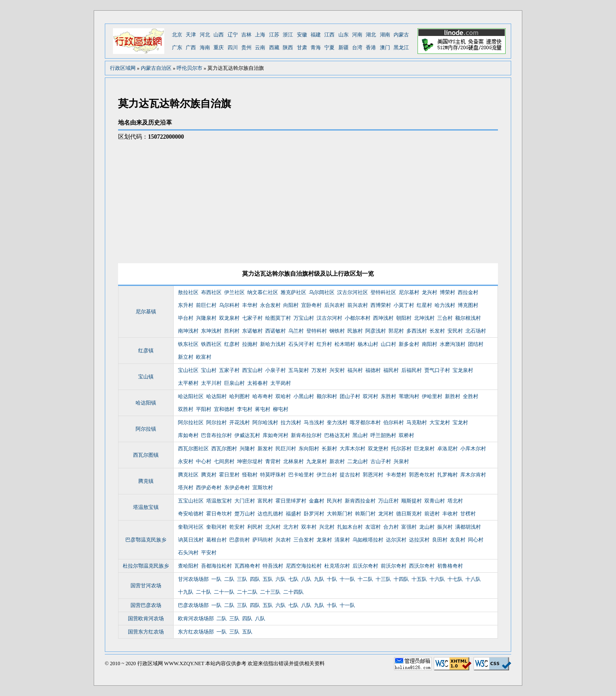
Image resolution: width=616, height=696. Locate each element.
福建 (316, 35)
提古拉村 (350, 475)
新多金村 (409, 344)
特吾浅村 (273, 566)
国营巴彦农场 (146, 605)
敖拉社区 (188, 292)
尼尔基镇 (146, 312)
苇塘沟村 (409, 396)
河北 (205, 35)
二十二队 (247, 592)
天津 (191, 35)
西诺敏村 (275, 331)
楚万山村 (245, 514)
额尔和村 (327, 396)
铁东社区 (188, 344)
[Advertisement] (426, 195)
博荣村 (447, 292)
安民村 (455, 331)
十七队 (455, 579)
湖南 (385, 35)
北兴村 (273, 527)
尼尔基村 (409, 292)
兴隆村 (247, 449)
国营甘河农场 (146, 586)
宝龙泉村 (463, 370)
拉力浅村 (291, 422)
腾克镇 (146, 481)
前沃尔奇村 (394, 566)
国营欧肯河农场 (146, 619)
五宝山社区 (191, 501)
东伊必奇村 (237, 488)
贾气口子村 (437, 370)
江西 (329, 35)
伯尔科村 (394, 422)
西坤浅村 (383, 318)
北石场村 (476, 331)
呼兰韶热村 (383, 435)
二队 (229, 579)
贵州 (246, 48)
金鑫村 (317, 501)
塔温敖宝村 (219, 501)
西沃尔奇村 (422, 566)
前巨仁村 (206, 305)
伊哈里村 (432, 396)
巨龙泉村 (424, 449)
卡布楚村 (396, 475)
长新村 (329, 449)
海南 (205, 48)
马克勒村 (417, 422)
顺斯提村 (412, 501)
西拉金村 (468, 292)
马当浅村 (314, 422)
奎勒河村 (216, 527)
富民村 (265, 501)
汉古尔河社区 (352, 292)
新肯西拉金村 (360, 501)
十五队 (419, 579)
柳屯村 (281, 409)
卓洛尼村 (447, 449)
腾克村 (209, 475)
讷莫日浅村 (191, 540)
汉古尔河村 (329, 318)
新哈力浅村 (273, 344)
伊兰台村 (327, 475)
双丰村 (309, 527)
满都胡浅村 (468, 527)
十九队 (186, 592)
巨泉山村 (234, 383)
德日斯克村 (409, 514)
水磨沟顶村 (453, 344)
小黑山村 (304, 396)
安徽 (302, 35)
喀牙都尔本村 (365, 422)
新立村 (186, 357)
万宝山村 (304, 318)
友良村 (458, 540)
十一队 (347, 579)
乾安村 (237, 527)
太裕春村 (258, 383)
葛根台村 (216, 540)
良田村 (440, 540)
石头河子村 (301, 344)
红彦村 (232, 344)
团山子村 (350, 396)
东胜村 (388, 396)
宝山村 (209, 370)
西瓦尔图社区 (193, 449)
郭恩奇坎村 (422, 475)
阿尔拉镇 (146, 429)
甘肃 (302, 48)
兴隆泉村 (206, 318)
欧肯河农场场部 (196, 619)
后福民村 (412, 370)
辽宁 (233, 35)
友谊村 (373, 527)
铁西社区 (211, 344)
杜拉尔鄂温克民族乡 (146, 566)
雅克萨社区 (293, 292)
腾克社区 (188, 475)
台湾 (357, 48)
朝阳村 (404, 318)
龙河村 (386, 514)
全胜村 (471, 396)
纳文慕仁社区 (263, 292)
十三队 (383, 579)
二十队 (204, 592)
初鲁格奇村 (450, 566)
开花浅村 (240, 422)
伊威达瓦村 (247, 435)
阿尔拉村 (216, 422)
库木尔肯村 (473, 475)
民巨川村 (286, 449)
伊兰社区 (234, 292)
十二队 (365, 579)
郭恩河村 (373, 475)
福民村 (391, 370)
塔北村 (455, 501)
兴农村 (283, 540)
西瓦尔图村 (224, 449)
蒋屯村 (263, 409)
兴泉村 (401, 461)
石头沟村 (188, 553)
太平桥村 (188, 383)
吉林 (246, 35)
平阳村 (204, 409)
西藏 (274, 48)
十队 (332, 579)
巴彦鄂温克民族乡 (146, 540)
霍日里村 (229, 475)
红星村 (424, 305)
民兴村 (335, 501)
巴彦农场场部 (193, 605)
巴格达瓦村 (337, 435)
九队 (319, 579)
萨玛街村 (263, 540)
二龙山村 (358, 461)
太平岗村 (281, 383)
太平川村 (211, 383)
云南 (260, 48)
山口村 (388, 344)
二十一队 (224, 592)
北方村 (291, 527)
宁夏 (329, 48)
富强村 (409, 527)
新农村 (337, 461)
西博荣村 (381, 305)
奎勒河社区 (191, 527)
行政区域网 (123, 68)
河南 (357, 35)
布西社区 (211, 292)
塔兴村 (186, 488)
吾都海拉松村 (216, 566)
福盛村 (293, 514)
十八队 (473, 579)
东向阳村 (309, 449)
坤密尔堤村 (250, 461)
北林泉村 (293, 461)
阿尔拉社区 (191, 422)
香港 (371, 48)
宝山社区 (188, 370)
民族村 (355, 331)
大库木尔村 (352, 449)
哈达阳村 (216, 396)
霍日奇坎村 (219, 514)
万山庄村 (388, 501)
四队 (255, 579)
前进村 (432, 514)
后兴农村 (335, 305)
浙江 (288, 35)
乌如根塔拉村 (368, 540)
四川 (233, 48)
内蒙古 (401, 35)
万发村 (319, 370)
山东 (344, 35)
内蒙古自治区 (156, 68)
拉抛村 (250, 344)
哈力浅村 (445, 305)
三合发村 (304, 540)
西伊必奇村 (209, 488)
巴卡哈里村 (301, 475)
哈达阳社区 (191, 396)
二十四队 (293, 592)
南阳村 (429, 344)
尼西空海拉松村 (304, 566)
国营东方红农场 (146, 632)
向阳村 (291, 305)
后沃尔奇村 (365, 566)
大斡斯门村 (340, 514)
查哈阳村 (188, 566)
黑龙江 (401, 48)
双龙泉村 (229, 318)
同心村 (476, 540)
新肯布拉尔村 (306, 435)
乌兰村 (296, 331)
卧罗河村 (314, 514)
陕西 (288, 48)
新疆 (344, 48)
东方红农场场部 (196, 632)
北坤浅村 (424, 318)
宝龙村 (460, 422)
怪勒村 (250, 475)
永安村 (186, 461)
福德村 (373, 370)
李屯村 (245, 409)
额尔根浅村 (468, 318)
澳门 (385, 48)
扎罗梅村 (447, 475)
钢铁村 (337, 331)
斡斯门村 (365, 514)
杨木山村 (368, 344)
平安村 (209, 553)
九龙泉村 (317, 461)
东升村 (186, 305)
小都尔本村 (358, 318)
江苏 (274, 35)
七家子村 (252, 318)
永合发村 (270, 305)
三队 (242, 579)
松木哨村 (345, 344)
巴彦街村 (240, 540)
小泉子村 (275, 370)
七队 (293, 579)
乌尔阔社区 (322, 292)
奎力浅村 (337, 422)
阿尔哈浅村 (265, 422)
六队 (281, 579)
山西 (219, 35)
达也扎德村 (270, 514)
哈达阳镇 (146, 403)
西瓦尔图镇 (146, 455)
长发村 (437, 331)
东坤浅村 (211, 331)
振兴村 (445, 527)
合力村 (391, 527)
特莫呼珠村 (273, 475)
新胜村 (453, 396)
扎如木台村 (350, 527)
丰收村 (450, 514)
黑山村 (360, 435)
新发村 (265, 449)
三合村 (445, 318)
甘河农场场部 (193, 579)
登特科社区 (383, 292)
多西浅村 (417, 331)
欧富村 (204, 357)
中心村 (204, 461)
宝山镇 (146, 377)
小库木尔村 (473, 449)
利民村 (255, 527)
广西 (191, 48)
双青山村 (435, 501)
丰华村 (250, 305)
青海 (316, 48)
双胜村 (186, 409)
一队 (216, 579)
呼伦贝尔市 (190, 68)
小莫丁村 (404, 305)
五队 (268, 579)
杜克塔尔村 (337, 566)
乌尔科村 (229, 305)
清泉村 (342, 540)
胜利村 (232, 331)
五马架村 (299, 370)
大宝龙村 (440, 422)
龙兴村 (429, 292)
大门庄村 (245, 501)
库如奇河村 (275, 435)
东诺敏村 (252, 331)
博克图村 (468, 305)
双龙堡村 (378, 449)
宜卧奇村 (311, 305)
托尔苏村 (401, 449)
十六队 (437, 579)
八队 (306, 579)
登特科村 (317, 331)
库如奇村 (188, 435)
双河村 (370, 396)
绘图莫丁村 (278, 318)
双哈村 (283, 396)
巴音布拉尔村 (216, 435)
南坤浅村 (188, 331)
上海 (260, 35)
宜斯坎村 (263, 488)
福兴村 (355, 370)
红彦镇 (146, 351)
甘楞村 (468, 514)
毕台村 (186, 318)
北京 (177, 35)
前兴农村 (358, 305)
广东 (177, 48)
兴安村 (337, 370)
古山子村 (381, 461)
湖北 (371, 35)
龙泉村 (324, 540)
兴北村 (327, 527)
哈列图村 (240, 396)
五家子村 (229, 370)
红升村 (324, 344)
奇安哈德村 (191, 514)
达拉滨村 (419, 540)
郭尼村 (396, 331)
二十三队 (270, 592)
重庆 (219, 48)
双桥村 (406, 435)
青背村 (273, 461)
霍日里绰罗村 (291, 501)
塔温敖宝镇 (146, 507)
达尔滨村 (396, 540)
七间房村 (224, 461)
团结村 (476, 344)
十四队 (401, 579)
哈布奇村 (263, 396)
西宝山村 (252, 370)
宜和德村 (224, 409)
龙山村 (427, 527)
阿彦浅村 (376, 331)
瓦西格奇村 (247, 566)
